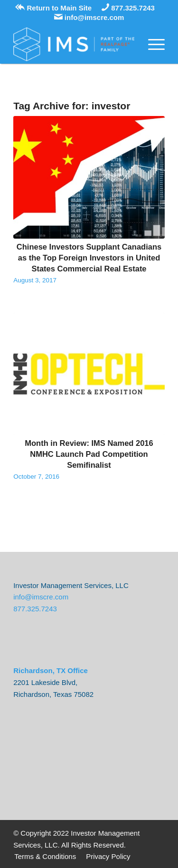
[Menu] (152, 44)
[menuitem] (45, 857)
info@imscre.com (89, 17)
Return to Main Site (53, 8)
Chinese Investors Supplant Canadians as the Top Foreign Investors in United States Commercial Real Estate (89, 258)
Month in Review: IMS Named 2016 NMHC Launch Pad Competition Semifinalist (89, 454)
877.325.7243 (128, 8)
